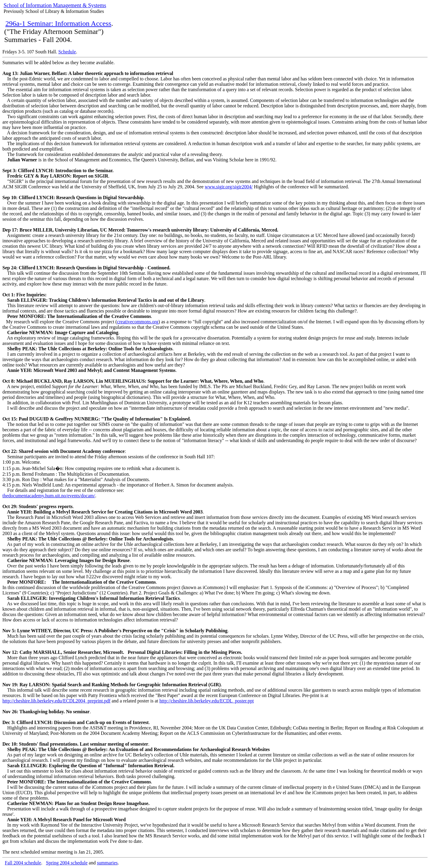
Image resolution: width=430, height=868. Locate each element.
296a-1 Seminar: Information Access (58, 23)
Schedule (67, 52)
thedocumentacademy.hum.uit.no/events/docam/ (49, 496)
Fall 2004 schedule (23, 863)
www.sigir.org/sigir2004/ (229, 187)
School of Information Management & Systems (55, 5)
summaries (107, 863)
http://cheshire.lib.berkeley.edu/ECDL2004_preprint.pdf (56, 701)
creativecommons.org (138, 322)
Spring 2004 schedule (67, 863)
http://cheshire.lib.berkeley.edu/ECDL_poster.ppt (207, 701)
